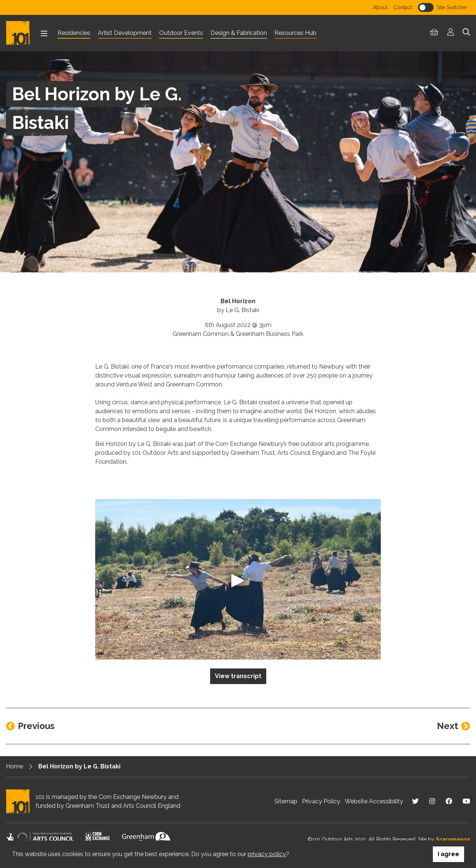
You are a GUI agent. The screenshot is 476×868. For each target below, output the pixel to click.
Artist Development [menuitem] (125, 33)
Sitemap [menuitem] (286, 801)
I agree (448, 854)
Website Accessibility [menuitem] (374, 801)
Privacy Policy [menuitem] (321, 801)
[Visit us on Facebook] (449, 801)
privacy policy (267, 854)
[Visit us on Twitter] (415, 801)
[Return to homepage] (21, 33)
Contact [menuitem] (403, 7)
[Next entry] (454, 726)
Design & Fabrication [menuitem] (239, 33)
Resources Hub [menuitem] (295, 33)
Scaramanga (453, 839)
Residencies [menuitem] (74, 33)
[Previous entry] (30, 726)
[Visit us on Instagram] (432, 801)
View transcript (238, 676)
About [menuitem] (380, 7)
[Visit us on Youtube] (466, 801)
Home (15, 766)
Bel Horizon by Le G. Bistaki (79, 766)
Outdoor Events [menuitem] (181, 33)
